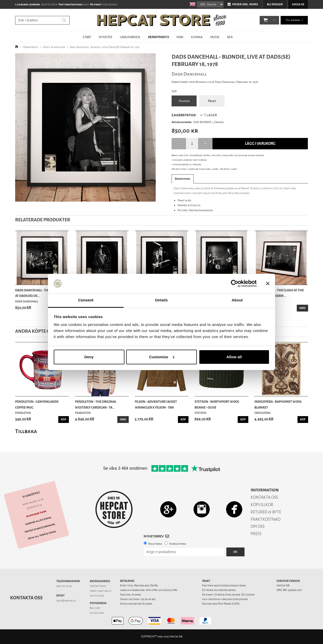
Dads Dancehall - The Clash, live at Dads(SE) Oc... (41, 293)
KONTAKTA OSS (264, 497)
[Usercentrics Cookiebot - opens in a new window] (235, 283)
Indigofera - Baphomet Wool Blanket (278, 404)
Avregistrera (178, 544)
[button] (266, 20)
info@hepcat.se (66, 601)
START (87, 37)
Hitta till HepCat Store (42, 535)
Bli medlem (275, 4)
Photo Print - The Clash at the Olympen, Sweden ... (279, 293)
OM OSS (258, 526)
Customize (162, 357)
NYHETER (105, 37)
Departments (31, 47)
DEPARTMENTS (158, 37)
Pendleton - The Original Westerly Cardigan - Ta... (96, 404)
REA (230, 37)
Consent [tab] (86, 300)
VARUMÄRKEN (130, 37)
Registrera (155, 544)
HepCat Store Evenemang (40, 528)
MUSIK (215, 37)
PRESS (256, 534)
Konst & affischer (54, 47)
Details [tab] (161, 300)
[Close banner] (268, 283)
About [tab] (237, 300)
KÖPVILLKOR (262, 505)
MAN (180, 37)
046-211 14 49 (64, 586)
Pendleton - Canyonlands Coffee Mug (37, 404)
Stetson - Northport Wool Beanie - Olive (217, 404)
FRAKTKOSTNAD (266, 519)
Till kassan (293, 20)
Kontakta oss (26, 598)
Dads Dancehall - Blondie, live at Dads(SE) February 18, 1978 (104, 47)
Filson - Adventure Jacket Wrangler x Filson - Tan (156, 404)
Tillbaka (26, 431)
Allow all (234, 357)
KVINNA (197, 37)
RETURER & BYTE (266, 512)
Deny (89, 357)
